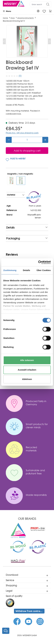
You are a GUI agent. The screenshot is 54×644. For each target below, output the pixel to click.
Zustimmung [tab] (10, 270)
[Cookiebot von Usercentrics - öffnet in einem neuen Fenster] (38, 262)
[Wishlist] (44, 11)
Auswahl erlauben (27, 370)
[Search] (48, 4)
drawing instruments (25, 18)
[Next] (49, 41)
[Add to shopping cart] (27, 151)
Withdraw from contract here (30, 611)
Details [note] (27, 228)
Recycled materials (31, 449)
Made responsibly (36, 495)
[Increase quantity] (45, 140)
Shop (13, 18)
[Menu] (7, 11)
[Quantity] (27, 140)
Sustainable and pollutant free (35, 472)
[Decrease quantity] (9, 140)
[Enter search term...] (37, 4)
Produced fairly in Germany (36, 403)
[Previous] (4, 41)
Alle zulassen (27, 360)
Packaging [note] (27, 238)
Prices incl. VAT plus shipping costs (22, 133)
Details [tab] (26, 270)
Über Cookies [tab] (44, 270)
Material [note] (16, 195)
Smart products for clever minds (37, 426)
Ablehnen (27, 379)
